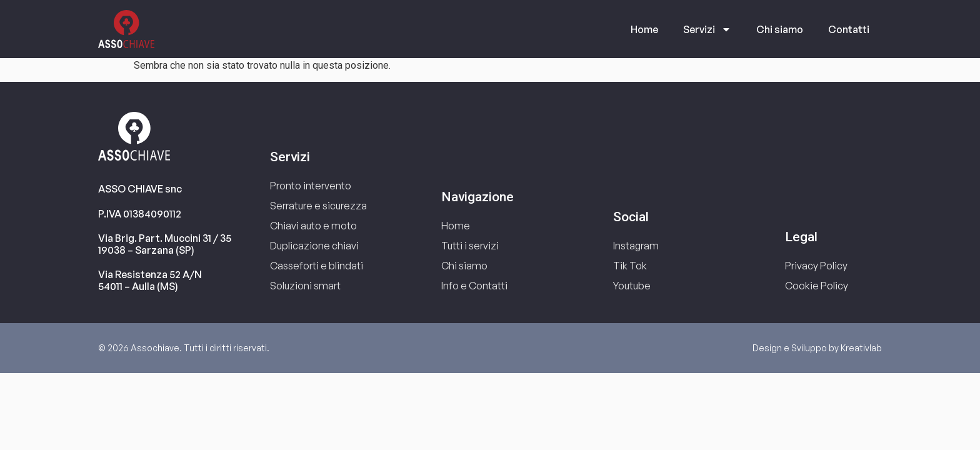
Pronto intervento (311, 186)
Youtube (632, 286)
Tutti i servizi (470, 246)
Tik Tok (630, 266)
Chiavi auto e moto (313, 226)
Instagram (636, 246)
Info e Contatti (474, 286)
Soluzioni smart (305, 286)
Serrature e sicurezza (318, 206)
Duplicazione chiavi (314, 246)
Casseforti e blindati (317, 266)
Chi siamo (780, 29)
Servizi (707, 29)
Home (644, 29)
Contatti (849, 29)
